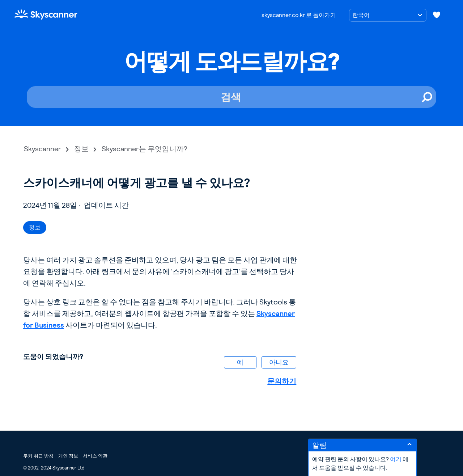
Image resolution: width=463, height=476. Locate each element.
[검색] (231, 97)
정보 (81, 149)
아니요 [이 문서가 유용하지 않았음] (279, 362)
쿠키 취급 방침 (38, 456)
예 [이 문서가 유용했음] (240, 362)
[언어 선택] (388, 15)
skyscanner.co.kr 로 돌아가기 (299, 15)
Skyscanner (43, 149)
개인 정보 (68, 456)
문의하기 (282, 381)
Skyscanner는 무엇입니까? (145, 149)
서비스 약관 (95, 456)
